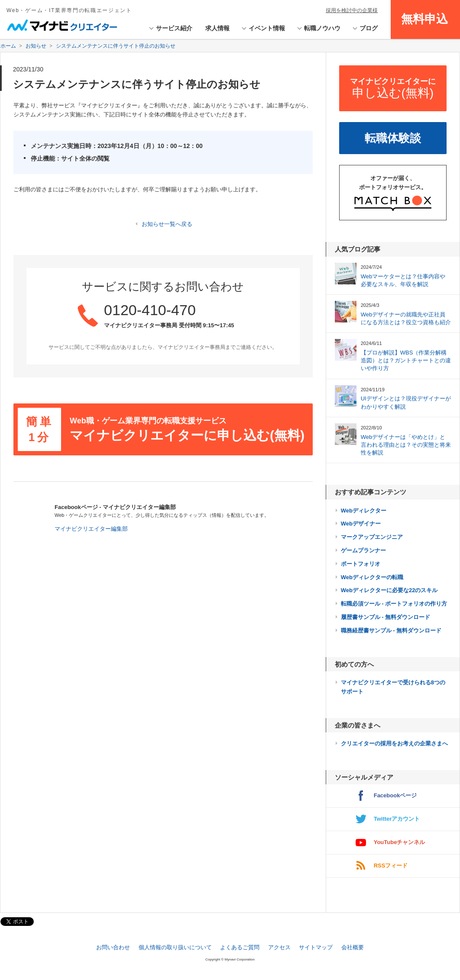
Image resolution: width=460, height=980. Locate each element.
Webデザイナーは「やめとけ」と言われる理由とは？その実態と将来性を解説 (406, 445)
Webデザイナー (361, 524)
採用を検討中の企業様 (352, 10)
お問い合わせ (113, 947)
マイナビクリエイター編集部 (91, 529)
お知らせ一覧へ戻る (167, 224)
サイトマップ (316, 947)
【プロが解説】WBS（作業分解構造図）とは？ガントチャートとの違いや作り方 (406, 360)
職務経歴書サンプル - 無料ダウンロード (391, 630)
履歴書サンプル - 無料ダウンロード (386, 617)
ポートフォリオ (361, 564)
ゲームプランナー (363, 550)
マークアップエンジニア (372, 537)
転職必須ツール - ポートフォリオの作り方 (394, 604)
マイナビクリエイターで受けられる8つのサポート (393, 687)
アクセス (279, 947)
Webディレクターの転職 (372, 577)
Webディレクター (364, 511)
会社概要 (353, 947)
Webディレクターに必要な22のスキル (389, 590)
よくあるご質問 (240, 947)
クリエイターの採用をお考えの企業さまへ (394, 743)
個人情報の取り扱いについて (175, 947)
